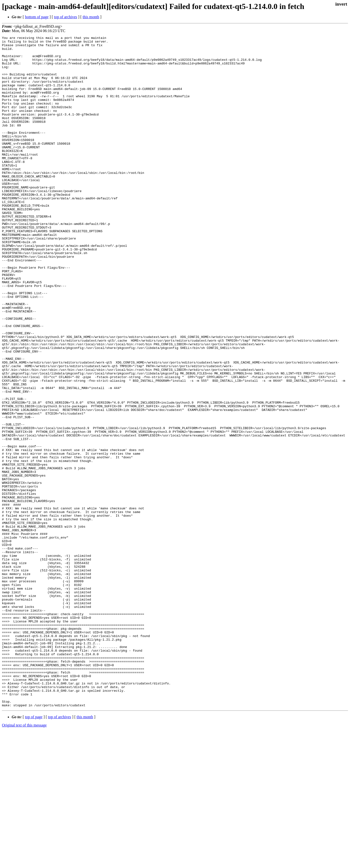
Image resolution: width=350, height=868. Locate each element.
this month (91, 17)
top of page (34, 851)
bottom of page (37, 17)
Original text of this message (24, 859)
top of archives (66, 17)
